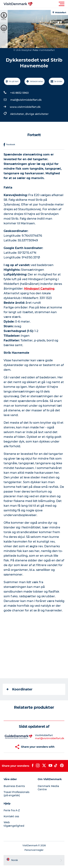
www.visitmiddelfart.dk (25, 107)
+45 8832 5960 (19, 93)
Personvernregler (34, 850)
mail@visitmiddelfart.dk (26, 100)
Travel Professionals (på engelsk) (17, 794)
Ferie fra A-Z (12, 810)
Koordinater (19, 689)
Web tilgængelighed (14, 824)
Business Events (14, 786)
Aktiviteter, (18, 114)
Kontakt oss (11, 816)
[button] (50, 4)
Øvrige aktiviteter (37, 114)
